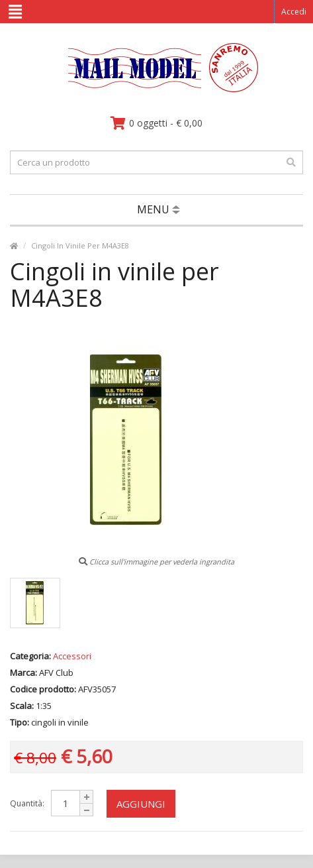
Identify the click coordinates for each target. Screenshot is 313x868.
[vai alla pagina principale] (156, 89)
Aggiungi (141, 804)
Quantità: (27, 803)
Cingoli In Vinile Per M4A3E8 (80, 245)
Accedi (294, 12)
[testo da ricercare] (156, 162)
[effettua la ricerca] (291, 162)
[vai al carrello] (156, 123)
